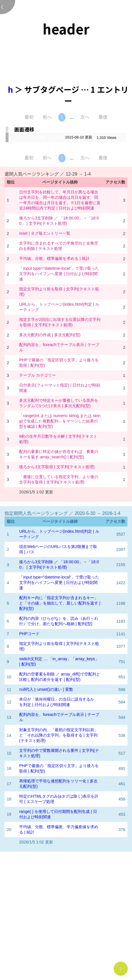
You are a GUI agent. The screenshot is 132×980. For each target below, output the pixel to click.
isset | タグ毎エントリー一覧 (45, 233)
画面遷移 (24, 129)
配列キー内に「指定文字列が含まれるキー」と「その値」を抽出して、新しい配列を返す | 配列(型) (60, 603)
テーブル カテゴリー (38, 375)
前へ (47, 117)
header (55, 138)
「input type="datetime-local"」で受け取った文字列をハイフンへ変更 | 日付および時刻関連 (59, 274)
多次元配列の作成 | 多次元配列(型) (50, 335)
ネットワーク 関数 (31, 137)
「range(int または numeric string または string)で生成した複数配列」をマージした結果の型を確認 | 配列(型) (60, 421)
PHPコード (29, 634)
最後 (103, 117)
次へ (85, 117)
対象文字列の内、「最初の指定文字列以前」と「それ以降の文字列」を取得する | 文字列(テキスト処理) (59, 735)
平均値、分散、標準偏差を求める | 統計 (54, 258)
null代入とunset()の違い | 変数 (46, 689)
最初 (29, 117)
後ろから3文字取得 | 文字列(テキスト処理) (57, 467)
